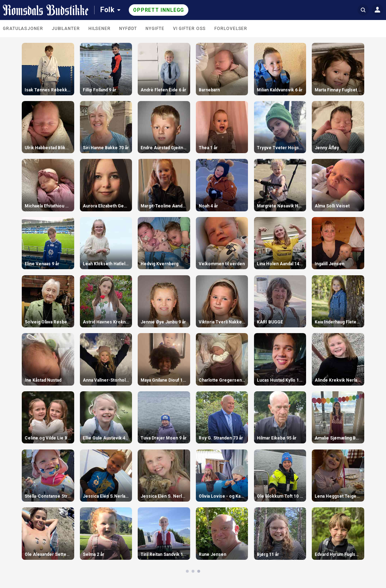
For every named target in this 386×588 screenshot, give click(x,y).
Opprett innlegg (159, 10)
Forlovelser (231, 29)
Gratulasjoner (23, 29)
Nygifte (155, 29)
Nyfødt (128, 29)
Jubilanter (66, 29)
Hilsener (100, 29)
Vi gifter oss (190, 29)
